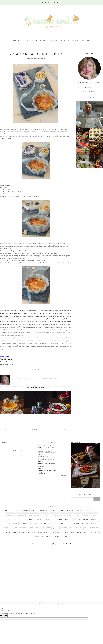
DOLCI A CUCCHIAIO (28, 519)
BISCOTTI (70, 511)
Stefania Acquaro (6, 138)
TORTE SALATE (94, 532)
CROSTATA (77, 515)
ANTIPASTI (34, 511)
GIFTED (8, 524)
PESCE (49, 528)
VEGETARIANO (46, 537)
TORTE (66, 532)
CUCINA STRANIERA (89, 515)
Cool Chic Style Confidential (47, 464)
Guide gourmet (53, 40)
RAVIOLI (79, 528)
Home (15, 40)
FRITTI (78, 519)
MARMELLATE (79, 524)
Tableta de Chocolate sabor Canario (47, 453)
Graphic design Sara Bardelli (62, 544)
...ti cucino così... (51, 603)
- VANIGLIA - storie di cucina (47, 471)
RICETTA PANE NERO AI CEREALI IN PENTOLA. (51, 466)
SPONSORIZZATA (43, 532)
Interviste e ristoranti (38, 40)
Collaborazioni (85, 40)
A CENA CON (9, 511)
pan (87, 524)
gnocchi (15, 524)
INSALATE (35, 524)
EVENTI (47, 519)
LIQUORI (69, 524)
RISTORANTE (94, 528)
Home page (36, 429)
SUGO (59, 532)
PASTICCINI (24, 528)
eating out (40, 519)
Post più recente (6, 430)
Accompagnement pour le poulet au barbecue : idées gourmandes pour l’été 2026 (51, 459)
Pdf (77, 40)
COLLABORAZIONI (33, 515)
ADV (17, 511)
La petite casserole (44, 457)
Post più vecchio (65, 430)
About (20, 40)
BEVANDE (61, 511)
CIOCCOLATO (11, 515)
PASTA (16, 528)
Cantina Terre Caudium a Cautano (47, 447)
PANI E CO (94, 524)
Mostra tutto (63, 476)
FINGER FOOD (57, 519)
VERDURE (57, 537)
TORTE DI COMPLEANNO (79, 532)
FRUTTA (85, 519)
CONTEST (45, 515)
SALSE (15, 532)
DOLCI (16, 519)
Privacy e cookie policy (39, 544)
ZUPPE (65, 537)
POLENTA (64, 528)
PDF (32, 528)
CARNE (89, 511)
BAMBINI (52, 511)
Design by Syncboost (61, 603)
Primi (72, 528)
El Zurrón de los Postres (45, 451)
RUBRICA (7, 532)
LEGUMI (43, 524)
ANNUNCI (25, 511)
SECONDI (22, 532)
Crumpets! (41, 472)
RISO (86, 528)
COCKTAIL (21, 515)
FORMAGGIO (69, 519)
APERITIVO (43, 511)
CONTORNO (54, 515)
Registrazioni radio (67, 40)
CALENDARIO (80, 511)
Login (50, 544)
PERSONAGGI (40, 528)
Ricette (26, 40)
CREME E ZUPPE (66, 515)
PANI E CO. (7, 528)
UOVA (37, 537)
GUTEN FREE (25, 524)
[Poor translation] (5, 616)
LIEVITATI (52, 524)
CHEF (96, 511)
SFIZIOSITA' (32, 532)
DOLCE (9, 519)
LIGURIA (60, 524)
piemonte (56, 528)
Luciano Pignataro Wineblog (47, 446)
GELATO (93, 519)
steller (53, 532)
